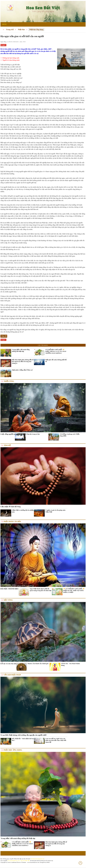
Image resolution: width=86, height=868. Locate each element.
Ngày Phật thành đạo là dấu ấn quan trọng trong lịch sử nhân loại (41, 590)
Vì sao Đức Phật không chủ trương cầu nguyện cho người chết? (24, 735)
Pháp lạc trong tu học (33, 434)
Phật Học (21, 30)
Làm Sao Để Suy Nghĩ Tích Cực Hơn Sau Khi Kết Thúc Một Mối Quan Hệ (56, 740)
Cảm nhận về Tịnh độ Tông (10, 507)
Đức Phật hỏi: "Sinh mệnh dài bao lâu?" (23, 739)
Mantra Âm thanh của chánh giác (38, 664)
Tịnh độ (7, 445)
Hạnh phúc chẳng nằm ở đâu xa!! (22, 370)
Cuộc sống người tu (8, 434)
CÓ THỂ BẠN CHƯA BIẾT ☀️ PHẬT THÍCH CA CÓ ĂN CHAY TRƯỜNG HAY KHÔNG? (56, 351)
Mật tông (8, 600)
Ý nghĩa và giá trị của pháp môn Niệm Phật (55, 511)
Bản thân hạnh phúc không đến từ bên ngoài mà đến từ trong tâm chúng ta (23, 361)
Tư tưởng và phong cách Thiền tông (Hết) (70, 435)
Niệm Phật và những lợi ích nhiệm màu (23, 511)
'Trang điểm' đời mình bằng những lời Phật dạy (21, 350)
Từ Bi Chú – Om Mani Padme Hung (70, 664)
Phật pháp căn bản (12, 522)
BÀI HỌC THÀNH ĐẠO (9, 589)
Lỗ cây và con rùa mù (8, 664)
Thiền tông (9, 381)
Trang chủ (10, 30)
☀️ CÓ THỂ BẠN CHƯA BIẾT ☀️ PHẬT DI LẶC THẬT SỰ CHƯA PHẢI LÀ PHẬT (74, 590)
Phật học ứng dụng (36, 30)
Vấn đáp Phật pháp (12, 675)
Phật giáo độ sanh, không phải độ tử (56, 361)
